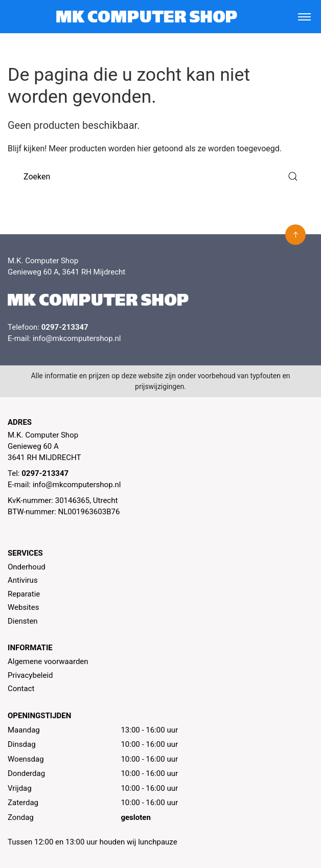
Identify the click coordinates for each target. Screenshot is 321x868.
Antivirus (23, 580)
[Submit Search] (293, 177)
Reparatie (24, 594)
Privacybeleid (30, 675)
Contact (21, 689)
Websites (23, 607)
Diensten (23, 621)
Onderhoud (27, 567)
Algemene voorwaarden (48, 661)
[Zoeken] (161, 177)
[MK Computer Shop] (146, 17)
